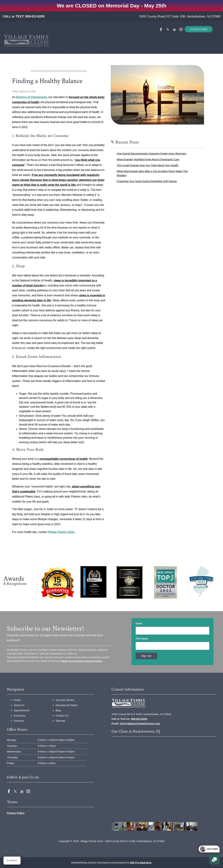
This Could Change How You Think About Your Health (148, 165)
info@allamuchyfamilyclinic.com (140, 723)
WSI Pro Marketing (141, 863)
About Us (19, 705)
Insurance (70, 46)
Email (139, 623)
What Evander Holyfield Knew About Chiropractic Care (148, 159)
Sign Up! (146, 656)
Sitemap (60, 721)
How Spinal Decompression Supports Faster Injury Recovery (152, 154)
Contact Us (180, 46)
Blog (58, 710)
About (50, 46)
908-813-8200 (35, 16)
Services (91, 46)
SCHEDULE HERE (199, 29)
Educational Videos (150, 46)
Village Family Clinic (61, 532)
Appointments (22, 710)
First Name (142, 639)
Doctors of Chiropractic (32, 97)
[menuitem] (36, 47)
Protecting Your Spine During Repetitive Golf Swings (147, 181)
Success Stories (117, 46)
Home (36, 46)
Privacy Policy (16, 813)
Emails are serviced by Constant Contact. (82, 661)
